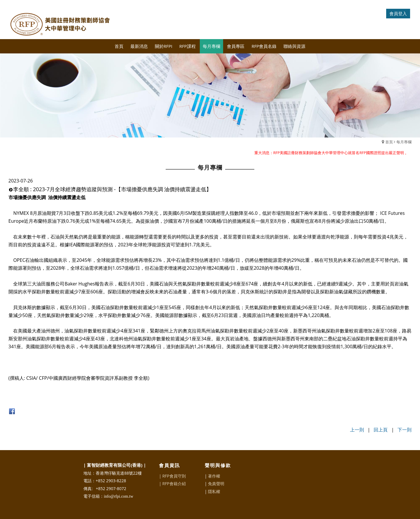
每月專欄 (404, 142)
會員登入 (398, 13)
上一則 (357, 430)
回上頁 (381, 430)
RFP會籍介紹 (174, 484)
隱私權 (214, 491)
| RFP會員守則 (172, 476)
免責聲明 (216, 484)
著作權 (214, 476)
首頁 (389, 142)
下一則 (405, 430)
